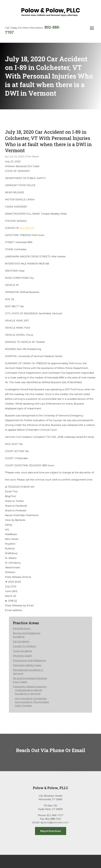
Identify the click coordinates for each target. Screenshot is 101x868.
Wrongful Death (22, 656)
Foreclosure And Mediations (29, 661)
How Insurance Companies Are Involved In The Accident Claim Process (32, 702)
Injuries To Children (24, 646)
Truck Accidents (22, 651)
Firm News (32, 157)
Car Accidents (21, 642)
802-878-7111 (27, 228)
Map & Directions (51, 831)
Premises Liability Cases (27, 665)
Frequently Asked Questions (30, 687)
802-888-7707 (55, 815)
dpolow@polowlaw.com (55, 822)
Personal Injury (22, 628)
